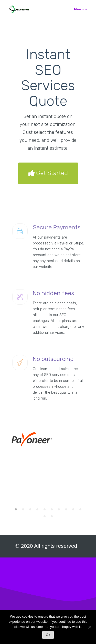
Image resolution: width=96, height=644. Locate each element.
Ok (48, 635)
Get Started (48, 173)
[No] (90, 629)
